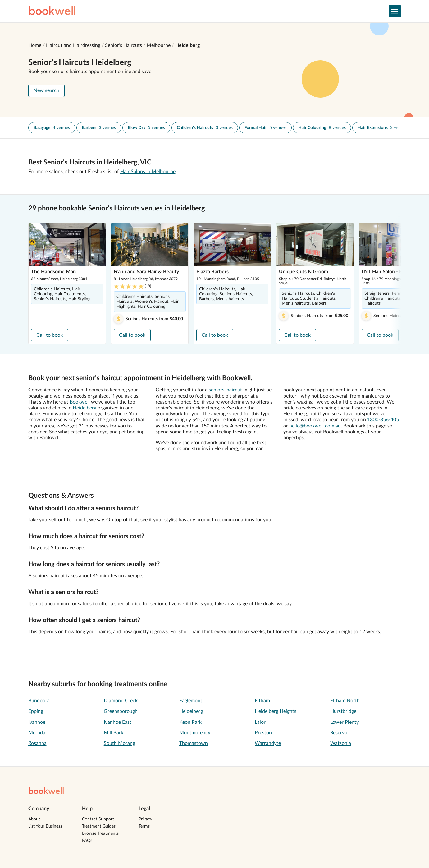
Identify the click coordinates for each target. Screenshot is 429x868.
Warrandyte (268, 743)
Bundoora (39, 701)
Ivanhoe (37, 722)
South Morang (119, 743)
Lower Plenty (345, 722)
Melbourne (159, 45)
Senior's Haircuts (123, 45)
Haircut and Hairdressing (73, 45)
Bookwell (80, 402)
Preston (263, 733)
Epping (36, 711)
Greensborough (121, 711)
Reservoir (340, 733)
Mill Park (114, 733)
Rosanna (37, 743)
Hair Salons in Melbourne (148, 172)
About (34, 819)
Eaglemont (191, 701)
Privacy (145, 819)
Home (35, 45)
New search (46, 90)
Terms (144, 826)
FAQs (87, 841)
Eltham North (345, 701)
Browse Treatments (100, 833)
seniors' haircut (225, 390)
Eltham (262, 701)
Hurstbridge (343, 711)
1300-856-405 (383, 420)
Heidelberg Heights (276, 711)
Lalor (260, 722)
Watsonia (341, 743)
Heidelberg (187, 45)
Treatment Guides (99, 826)
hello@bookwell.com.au (315, 426)
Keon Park (190, 722)
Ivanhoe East (118, 722)
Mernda (37, 733)
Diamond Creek (121, 701)
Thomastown (194, 743)
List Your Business (45, 826)
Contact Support (98, 819)
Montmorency (195, 733)
